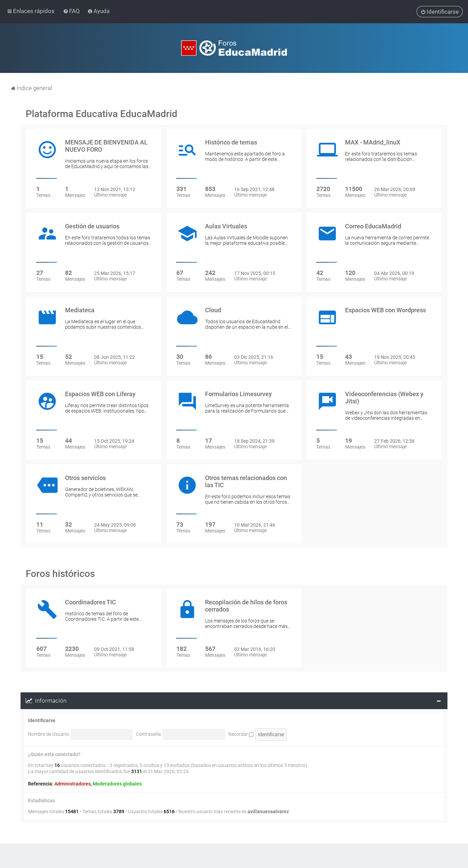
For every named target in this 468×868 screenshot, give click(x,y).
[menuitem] (72, 11)
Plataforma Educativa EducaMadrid (102, 114)
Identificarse (42, 720)
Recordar (241, 734)
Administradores (73, 784)
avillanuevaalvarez (268, 812)
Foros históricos (60, 574)
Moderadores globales (117, 784)
